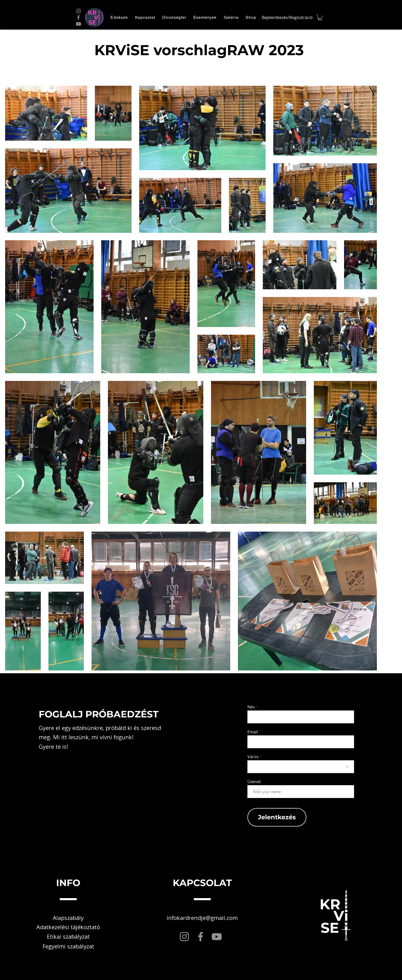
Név (251, 707)
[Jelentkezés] (277, 817)
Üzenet (254, 782)
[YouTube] (78, 24)
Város (253, 757)
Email (253, 732)
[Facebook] (78, 17)
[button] (119, 17)
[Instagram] (78, 11)
